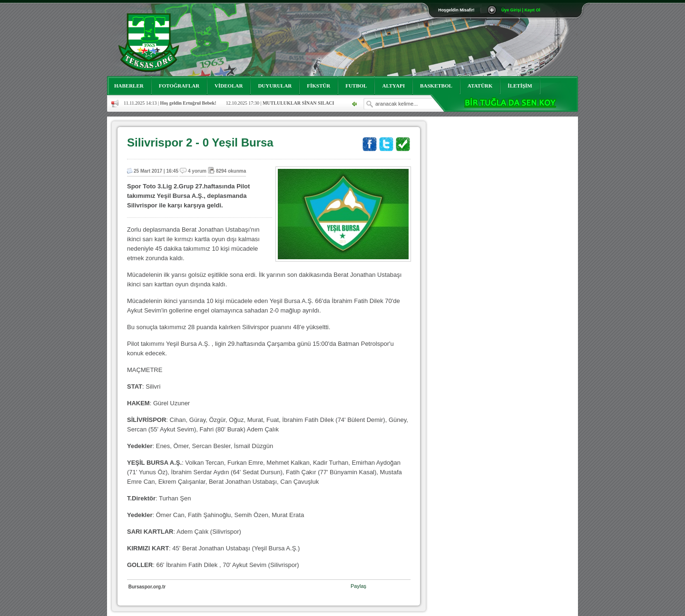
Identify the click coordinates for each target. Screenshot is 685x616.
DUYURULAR (275, 86)
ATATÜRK (480, 86)
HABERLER (129, 86)
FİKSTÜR (318, 86)
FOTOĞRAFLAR (179, 86)
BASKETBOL (436, 86)
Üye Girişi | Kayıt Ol (521, 10)
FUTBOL (356, 86)
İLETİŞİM (520, 86)
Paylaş (358, 586)
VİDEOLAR (229, 86)
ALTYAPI (393, 86)
